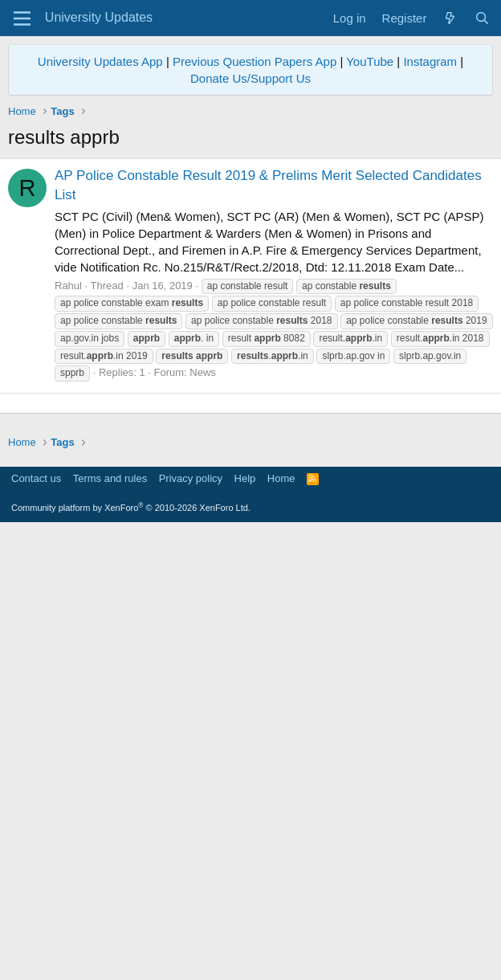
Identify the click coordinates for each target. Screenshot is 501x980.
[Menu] (22, 18)
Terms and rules (110, 928)
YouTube (370, 61)
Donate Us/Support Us (250, 78)
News (203, 372)
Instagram (430, 61)
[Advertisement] (250, 516)
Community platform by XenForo (131, 958)
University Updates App (100, 61)
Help (245, 928)
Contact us (36, 928)
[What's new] (450, 18)
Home (281, 928)
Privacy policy (191, 928)
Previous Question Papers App (255, 61)
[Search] (482, 18)
